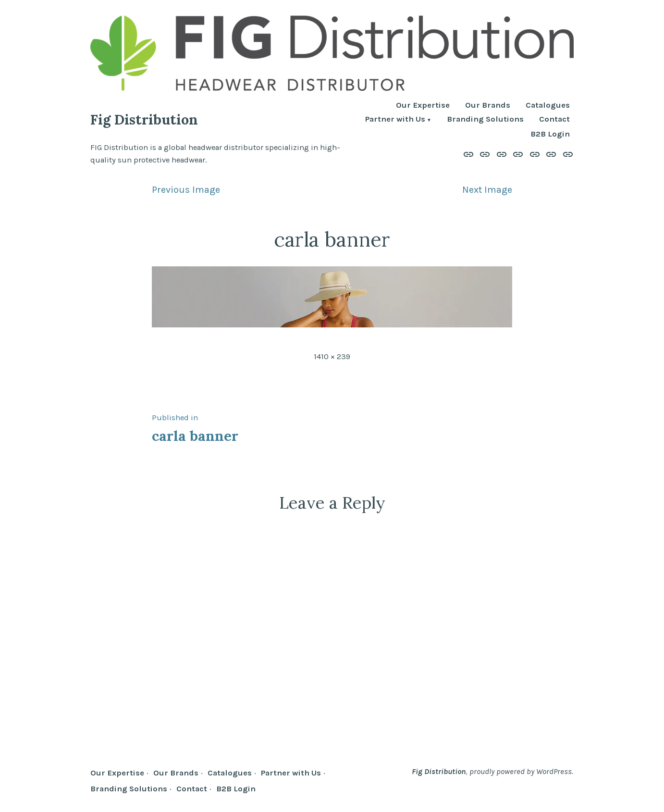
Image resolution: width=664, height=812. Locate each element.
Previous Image (186, 190)
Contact (554, 120)
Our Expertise (423, 106)
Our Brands (488, 106)
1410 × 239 (332, 356)
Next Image (487, 190)
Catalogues (548, 106)
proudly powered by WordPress (521, 771)
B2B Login (550, 134)
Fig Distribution (144, 119)
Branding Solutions (485, 120)
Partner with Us (395, 120)
